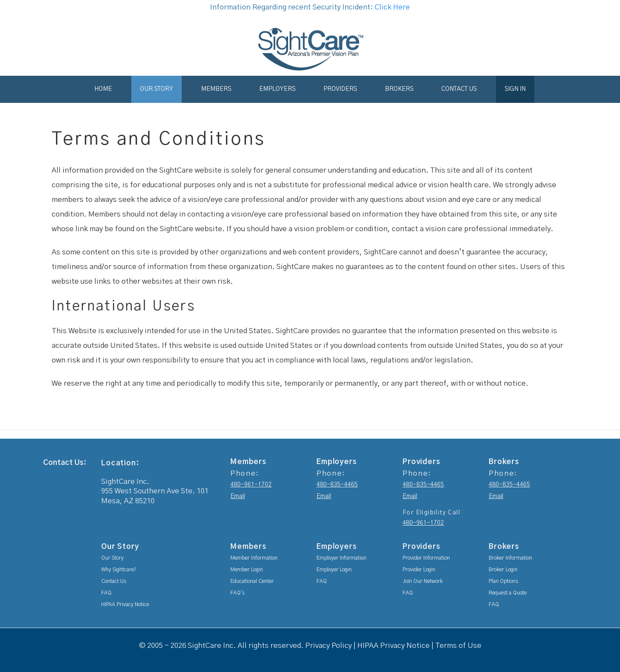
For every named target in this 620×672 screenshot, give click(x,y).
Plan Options (503, 581)
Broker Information (510, 558)
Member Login (247, 570)
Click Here (392, 7)
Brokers (399, 89)
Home (103, 89)
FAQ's (237, 593)
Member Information (254, 558)
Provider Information (426, 558)
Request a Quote (508, 593)
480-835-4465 (337, 485)
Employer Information (341, 558)
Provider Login (419, 570)
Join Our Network (423, 581)
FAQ (106, 593)
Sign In (515, 89)
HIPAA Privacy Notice (125, 604)
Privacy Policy (329, 646)
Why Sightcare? (119, 570)
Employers (277, 89)
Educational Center (252, 581)
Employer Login (334, 570)
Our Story (157, 89)
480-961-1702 (251, 485)
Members (216, 89)
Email (238, 496)
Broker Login (503, 570)
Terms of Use (458, 646)
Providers (340, 89)
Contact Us (459, 89)
